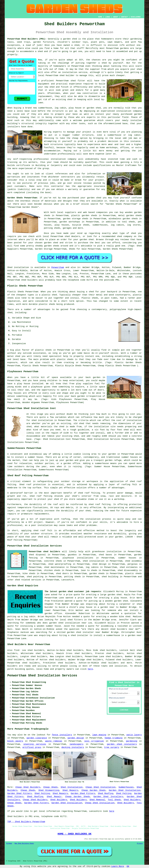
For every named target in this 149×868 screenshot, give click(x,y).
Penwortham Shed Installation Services (42, 676)
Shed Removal (97, 800)
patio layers (134, 735)
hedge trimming (114, 738)
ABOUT (116, 17)
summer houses (130, 457)
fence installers (62, 735)
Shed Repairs (70, 790)
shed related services (28, 580)
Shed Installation (72, 787)
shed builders (29, 280)
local (41, 75)
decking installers (73, 747)
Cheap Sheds (50, 787)
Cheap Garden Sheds (94, 790)
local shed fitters (71, 620)
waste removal (54, 741)
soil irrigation (94, 741)
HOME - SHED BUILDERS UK (75, 834)
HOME (100, 17)
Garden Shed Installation (125, 790)
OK (128, 866)
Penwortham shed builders (44, 552)
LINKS (108, 17)
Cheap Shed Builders (28, 787)
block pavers (15, 741)
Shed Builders (59, 800)
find (17, 650)
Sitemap (9, 843)
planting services (35, 744)
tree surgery (112, 747)
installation (124, 111)
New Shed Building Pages (24, 843)
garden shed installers (122, 744)
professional (41, 159)
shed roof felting (99, 504)
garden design (76, 738)
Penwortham (58, 267)
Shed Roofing (106, 793)
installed (37, 384)
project (100, 180)
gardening (132, 741)
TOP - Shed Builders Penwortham (26, 822)
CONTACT (124, 17)
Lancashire (68, 580)
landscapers (76, 744)
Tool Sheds (114, 800)
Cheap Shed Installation (101, 787)
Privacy (140, 843)
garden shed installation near (68, 623)
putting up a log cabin (21, 617)
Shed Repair (54, 797)
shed (73, 81)
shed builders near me (124, 629)
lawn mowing (99, 735)
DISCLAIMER (136, 17)
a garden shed (69, 39)
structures (57, 144)
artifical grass (32, 747)
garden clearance (37, 738)
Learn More (118, 866)
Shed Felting (42, 793)
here (90, 669)
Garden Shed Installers (108, 797)
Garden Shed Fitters (20, 793)
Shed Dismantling (49, 790)
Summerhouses (126, 787)
